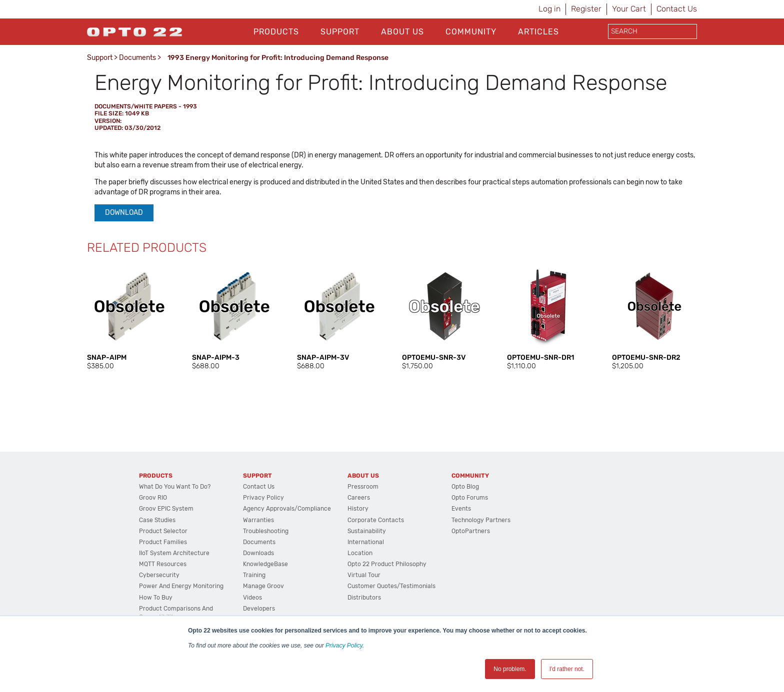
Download (124, 213)
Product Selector (163, 531)
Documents (137, 58)
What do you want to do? (175, 487)
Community (471, 32)
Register (586, 9)
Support (340, 32)
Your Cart (629, 9)
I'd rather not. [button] (567, 669)
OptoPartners (471, 531)
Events (461, 509)
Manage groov (263, 586)
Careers (359, 498)
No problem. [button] (510, 669)
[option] (129, 317)
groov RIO (153, 498)
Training (254, 575)
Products (276, 32)
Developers (259, 609)
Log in (549, 9)
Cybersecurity (159, 575)
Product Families (163, 542)
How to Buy (156, 598)
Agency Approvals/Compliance (287, 509)
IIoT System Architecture (174, 553)
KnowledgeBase (265, 564)
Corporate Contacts (376, 520)
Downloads (258, 553)
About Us (402, 32)
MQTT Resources (163, 564)
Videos (252, 598)
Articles (538, 32)
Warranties (258, 520)
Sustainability (367, 531)
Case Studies (157, 520)
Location (360, 553)
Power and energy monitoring (181, 586)
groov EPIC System (166, 509)
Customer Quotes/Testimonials (391, 586)
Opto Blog (465, 487)
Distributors (364, 598)
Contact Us (677, 9)
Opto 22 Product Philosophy (387, 564)
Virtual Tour (364, 575)
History (358, 509)
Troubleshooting (266, 531)
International (366, 542)
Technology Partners (481, 520)
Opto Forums (470, 498)
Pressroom (363, 487)
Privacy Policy (344, 646)
